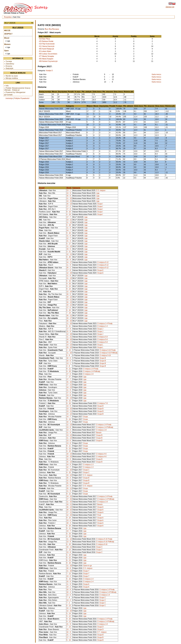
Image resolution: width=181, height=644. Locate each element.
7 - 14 (69, 313)
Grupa (86, 417)
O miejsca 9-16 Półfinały (109, 353)
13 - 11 (69, 220)
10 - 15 (69, 457)
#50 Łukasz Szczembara (48, 54)
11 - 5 (69, 491)
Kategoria (76, 188)
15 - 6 (69, 582)
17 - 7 (69, 217)
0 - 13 (69, 606)
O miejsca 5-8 (102, 337)
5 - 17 (69, 244)
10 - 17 (69, 318)
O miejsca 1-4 (102, 326)
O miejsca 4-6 (101, 454)
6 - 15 (69, 281)
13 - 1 (69, 190)
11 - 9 (69, 228)
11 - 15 (69, 198)
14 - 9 (69, 465)
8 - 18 (69, 526)
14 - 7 (69, 230)
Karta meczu (156, 74)
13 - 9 (69, 193)
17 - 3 (69, 206)
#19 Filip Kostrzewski (47, 44)
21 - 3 (69, 635)
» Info (6, 86)
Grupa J (100, 329)
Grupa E (100, 270)
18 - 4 (69, 523)
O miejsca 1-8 (88, 374)
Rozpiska (8, 17)
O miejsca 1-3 (88, 465)
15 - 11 (69, 488)
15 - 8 (69, 196)
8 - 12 (69, 401)
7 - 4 (68, 598)
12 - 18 (69, 334)
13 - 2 (69, 600)
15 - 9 (69, 260)
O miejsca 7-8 (102, 403)
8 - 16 (69, 403)
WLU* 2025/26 (18, 28)
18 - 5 (69, 294)
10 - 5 (69, 361)
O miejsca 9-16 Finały (108, 350)
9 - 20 (69, 257)
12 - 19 (69, 273)
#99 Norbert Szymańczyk (48, 61)
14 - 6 (69, 608)
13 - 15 (69, 409)
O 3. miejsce (101, 190)
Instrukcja (9, 98)
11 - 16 (69, 323)
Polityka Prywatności (22, 98)
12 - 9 (69, 459)
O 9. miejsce (88, 486)
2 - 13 (69, 350)
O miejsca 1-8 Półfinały (92, 371)
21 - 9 (69, 331)
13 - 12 (69, 414)
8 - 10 (69, 563)
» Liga (8, 41)
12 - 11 (69, 254)
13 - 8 (69, 395)
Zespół (42, 188)
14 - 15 (69, 201)
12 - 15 (69, 515)
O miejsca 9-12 (103, 262)
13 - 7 (69, 629)
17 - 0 (69, 393)
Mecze (7, 30)
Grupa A (100, 507)
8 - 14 (69, 289)
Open (6, 51)
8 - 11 (69, 369)
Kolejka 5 (49, 71)
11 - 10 (69, 353)
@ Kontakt (8, 95)
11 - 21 (69, 337)
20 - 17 (69, 342)
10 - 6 (69, 358)
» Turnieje (8, 61)
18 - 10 (69, 510)
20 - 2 (69, 268)
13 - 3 (69, 430)
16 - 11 (69, 316)
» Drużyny (8, 66)
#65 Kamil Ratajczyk (46, 49)
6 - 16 (69, 310)
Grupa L (100, 345)
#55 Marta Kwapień (46, 59)
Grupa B (103, 358)
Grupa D (100, 627)
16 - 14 (69, 507)
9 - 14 (69, 286)
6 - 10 (69, 544)
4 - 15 (69, 472)
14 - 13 (69, 345)
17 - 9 (69, 329)
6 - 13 (69, 560)
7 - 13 (69, 574)
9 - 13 (69, 621)
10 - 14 (69, 454)
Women (7, 44)
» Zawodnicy (9, 64)
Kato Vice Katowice (52, 29)
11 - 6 (69, 236)
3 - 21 (69, 252)
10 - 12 (69, 297)
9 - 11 (69, 326)
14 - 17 (69, 262)
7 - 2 (68, 603)
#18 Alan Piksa (44, 39)
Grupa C (86, 470)
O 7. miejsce (102, 632)
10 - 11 (69, 305)
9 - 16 (69, 284)
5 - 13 (69, 449)
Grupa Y (86, 571)
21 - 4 (69, 241)
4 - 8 (68, 366)
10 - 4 (69, 422)
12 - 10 (69, 611)
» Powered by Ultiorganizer (15, 92)
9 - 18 (69, 225)
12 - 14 (69, 292)
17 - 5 (69, 637)
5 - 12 (69, 558)
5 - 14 (69, 419)
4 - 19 (69, 214)
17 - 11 (69, 385)
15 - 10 (69, 347)
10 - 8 (69, 568)
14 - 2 (69, 587)
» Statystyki (9, 68)
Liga (98, 193)
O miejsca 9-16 (105, 355)
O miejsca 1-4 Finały (105, 323)
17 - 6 (69, 308)
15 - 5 (69, 483)
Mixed (7, 38)
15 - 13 (69, 204)
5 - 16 (69, 640)
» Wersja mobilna (11, 78)
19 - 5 (69, 249)
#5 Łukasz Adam (45, 51)
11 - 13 (69, 278)
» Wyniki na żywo (11, 76)
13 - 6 (69, 441)
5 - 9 (68, 355)
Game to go (88, 566)
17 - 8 (69, 209)
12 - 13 (69, 425)
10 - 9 (69, 590)
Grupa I (100, 204)
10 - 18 (69, 339)
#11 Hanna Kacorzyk (47, 46)
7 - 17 (69, 377)
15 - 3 (69, 478)
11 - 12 (69, 222)
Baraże (99, 433)
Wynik (69, 188)
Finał (99, 515)
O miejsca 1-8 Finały (91, 369)
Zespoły (8, 34)
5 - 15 (69, 579)
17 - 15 (69, 499)
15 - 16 (69, 321)
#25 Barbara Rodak (46, 41)
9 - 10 (69, 212)
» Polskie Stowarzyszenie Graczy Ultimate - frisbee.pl (17, 89)
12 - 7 (69, 238)
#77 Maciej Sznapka (46, 56)
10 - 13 (69, 302)
